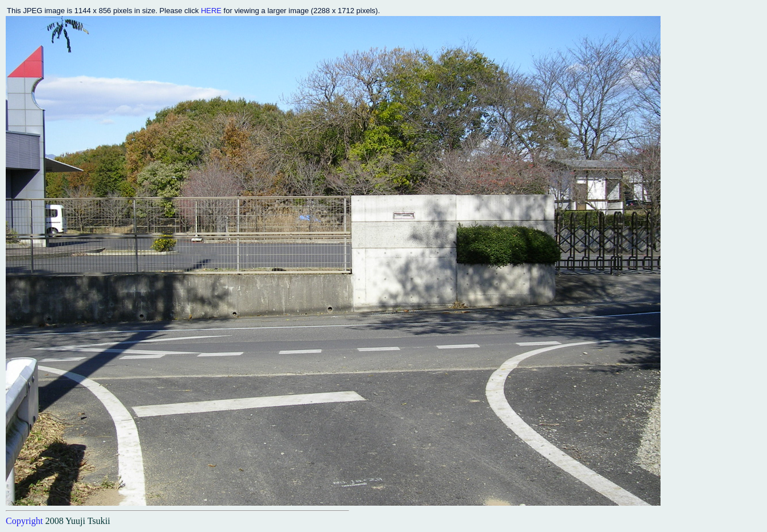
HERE (211, 11)
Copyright (24, 521)
